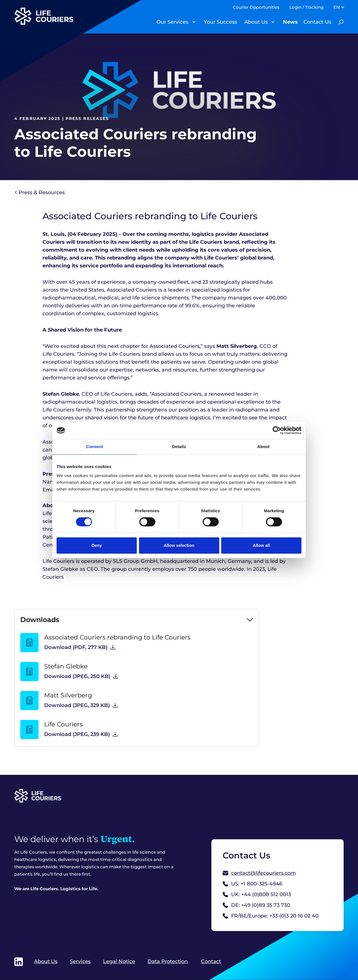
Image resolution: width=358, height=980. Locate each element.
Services (80, 961)
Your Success (220, 22)
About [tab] (263, 447)
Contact (211, 961)
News (290, 22)
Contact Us (317, 22)
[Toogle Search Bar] (341, 22)
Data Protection (168, 961)
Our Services (172, 22)
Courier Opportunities (256, 7)
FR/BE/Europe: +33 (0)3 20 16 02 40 (271, 916)
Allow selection (179, 545)
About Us (256, 22)
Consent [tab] (95, 447)
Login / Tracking (306, 7)
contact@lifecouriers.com (259, 873)
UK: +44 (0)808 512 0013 (257, 894)
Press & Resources (40, 193)
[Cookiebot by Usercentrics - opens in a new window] (277, 430)
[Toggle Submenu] (194, 22)
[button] (137, 620)
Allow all (261, 545)
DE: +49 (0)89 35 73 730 (256, 905)
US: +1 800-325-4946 (252, 884)
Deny (97, 545)
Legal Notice (119, 961)
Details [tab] (179, 447)
